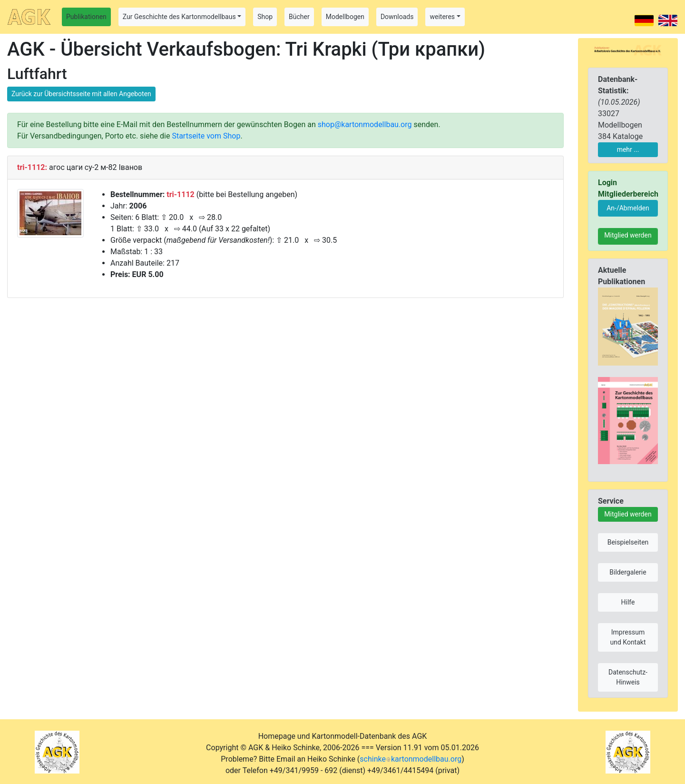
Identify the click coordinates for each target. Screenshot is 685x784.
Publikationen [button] (86, 17)
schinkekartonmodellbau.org (411, 759)
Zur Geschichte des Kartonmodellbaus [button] (179, 17)
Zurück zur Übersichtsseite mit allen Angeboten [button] (81, 94)
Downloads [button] (397, 17)
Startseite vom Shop (206, 136)
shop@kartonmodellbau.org (365, 124)
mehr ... (628, 149)
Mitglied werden (628, 235)
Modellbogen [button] (345, 17)
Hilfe (628, 602)
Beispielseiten (628, 542)
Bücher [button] (299, 17)
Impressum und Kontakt (628, 637)
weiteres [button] (442, 17)
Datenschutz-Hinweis (628, 677)
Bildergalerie (628, 572)
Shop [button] (265, 17)
